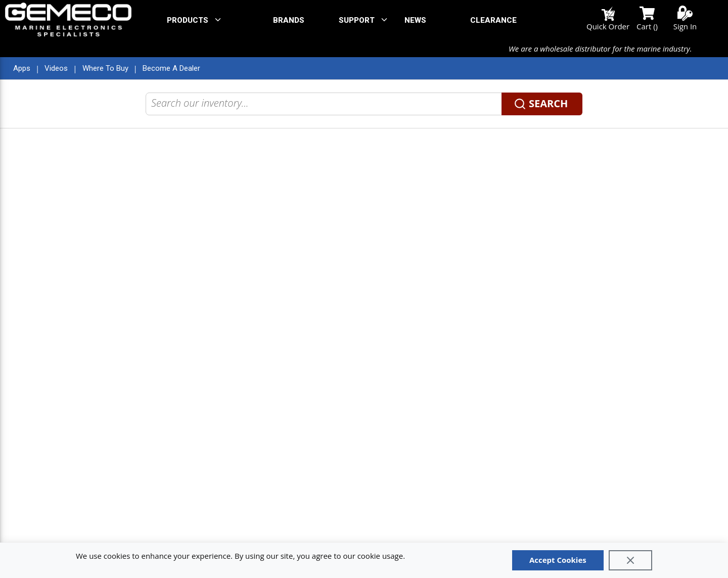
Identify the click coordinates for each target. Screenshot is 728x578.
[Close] (630, 560)
